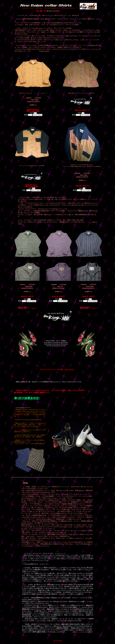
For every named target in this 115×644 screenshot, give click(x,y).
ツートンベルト (19, 430)
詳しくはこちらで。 (68, 370)
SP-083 (44, 423)
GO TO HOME (57, 641)
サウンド (78, 632)
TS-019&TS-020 (20, 413)
